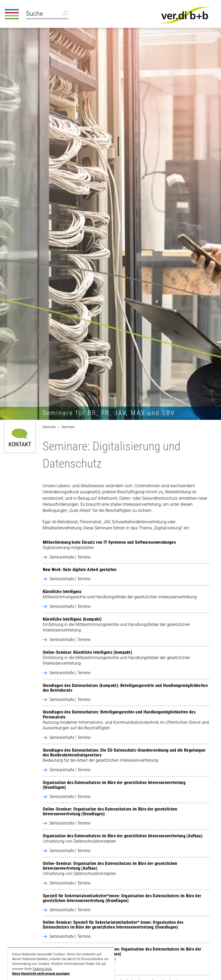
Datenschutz (42, 969)
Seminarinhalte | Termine (70, 557)
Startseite (49, 427)
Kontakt (20, 444)
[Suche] (47, 14)
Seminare (68, 427)
